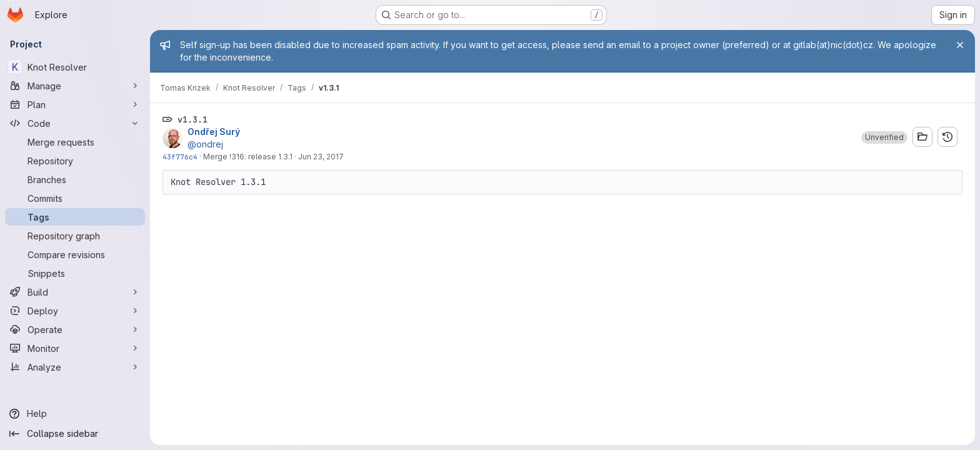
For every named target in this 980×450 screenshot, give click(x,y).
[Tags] (75, 217)
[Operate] (75, 329)
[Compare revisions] (75, 254)
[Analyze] (75, 367)
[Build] (75, 292)
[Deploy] (75, 311)
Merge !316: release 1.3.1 (248, 157)
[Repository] (75, 161)
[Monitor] (75, 348)
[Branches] (75, 179)
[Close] (960, 45)
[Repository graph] (75, 236)
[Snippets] (75, 273)
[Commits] (75, 198)
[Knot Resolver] (75, 67)
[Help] (75, 414)
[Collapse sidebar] (75, 434)
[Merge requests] (75, 142)
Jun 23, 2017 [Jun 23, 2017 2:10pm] (321, 157)
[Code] (75, 123)
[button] (884, 137)
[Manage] (75, 86)
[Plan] (75, 104)
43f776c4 (180, 157)
